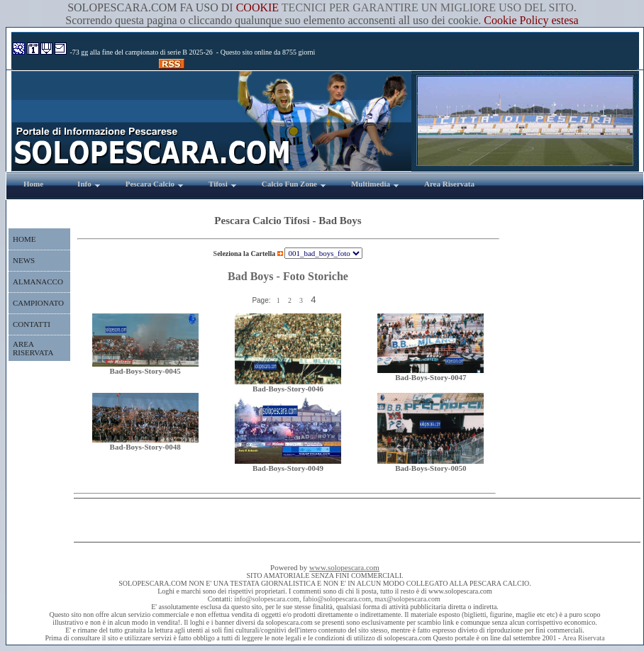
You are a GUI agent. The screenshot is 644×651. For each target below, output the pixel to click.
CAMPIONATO (38, 303)
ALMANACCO (38, 282)
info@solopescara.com (267, 599)
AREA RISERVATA (33, 348)
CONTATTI (32, 324)
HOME (24, 239)
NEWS (24, 260)
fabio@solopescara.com (337, 599)
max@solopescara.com (407, 599)
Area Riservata (584, 638)
